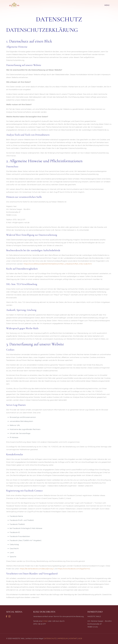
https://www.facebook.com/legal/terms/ (74, 569)
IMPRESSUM (63, 638)
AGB (80, 638)
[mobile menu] (108, 5)
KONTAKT (73, 638)
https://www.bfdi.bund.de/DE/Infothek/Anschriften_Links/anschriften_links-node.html (58, 264)
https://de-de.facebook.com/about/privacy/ (37, 569)
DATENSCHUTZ (50, 638)
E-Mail (45, 621)
